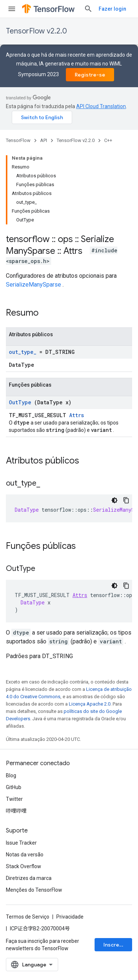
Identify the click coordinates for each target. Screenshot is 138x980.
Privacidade (70, 917)
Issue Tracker (21, 843)
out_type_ (23, 352)
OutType (20, 402)
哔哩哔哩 (16, 811)
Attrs (77, 415)
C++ (108, 140)
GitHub (14, 787)
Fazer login (112, 9)
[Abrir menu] (12, 9)
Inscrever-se (118, 945)
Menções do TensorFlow (34, 890)
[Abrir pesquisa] (88, 9)
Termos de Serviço (28, 917)
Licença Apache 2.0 (90, 704)
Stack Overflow (24, 866)
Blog (11, 775)
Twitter (14, 799)
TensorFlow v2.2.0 (36, 31)
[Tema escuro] (114, 500)
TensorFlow (18, 140)
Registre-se (90, 75)
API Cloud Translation (101, 106)
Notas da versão (25, 855)
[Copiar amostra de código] (126, 500)
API (44, 140)
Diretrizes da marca (29, 878)
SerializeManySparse (33, 285)
